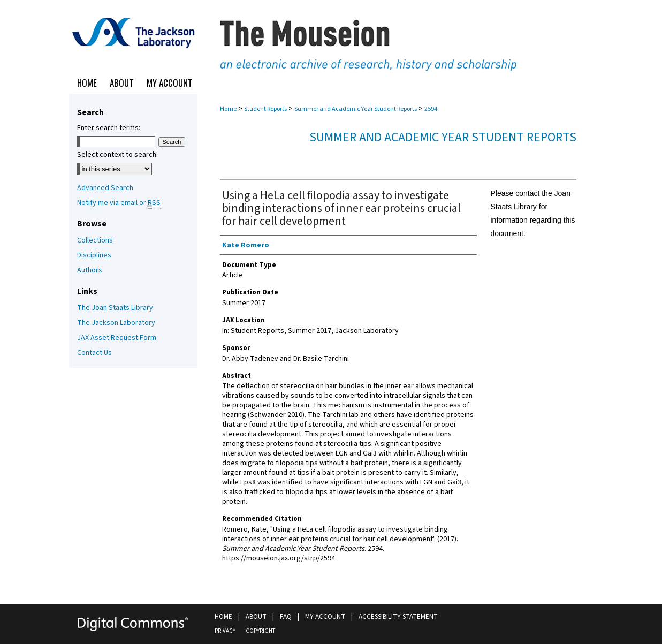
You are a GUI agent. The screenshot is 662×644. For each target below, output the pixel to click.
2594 (431, 109)
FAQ (286, 617)
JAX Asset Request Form (117, 338)
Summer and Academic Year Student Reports (356, 109)
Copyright (260, 631)
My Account (325, 617)
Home (228, 109)
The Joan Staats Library (115, 308)
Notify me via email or (119, 203)
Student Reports (265, 109)
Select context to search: (117, 155)
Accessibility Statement (398, 617)
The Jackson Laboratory (116, 323)
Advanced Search (105, 188)
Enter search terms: (109, 128)
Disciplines (94, 255)
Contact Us (94, 353)
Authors (90, 270)
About (256, 617)
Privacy (225, 631)
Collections (95, 240)
